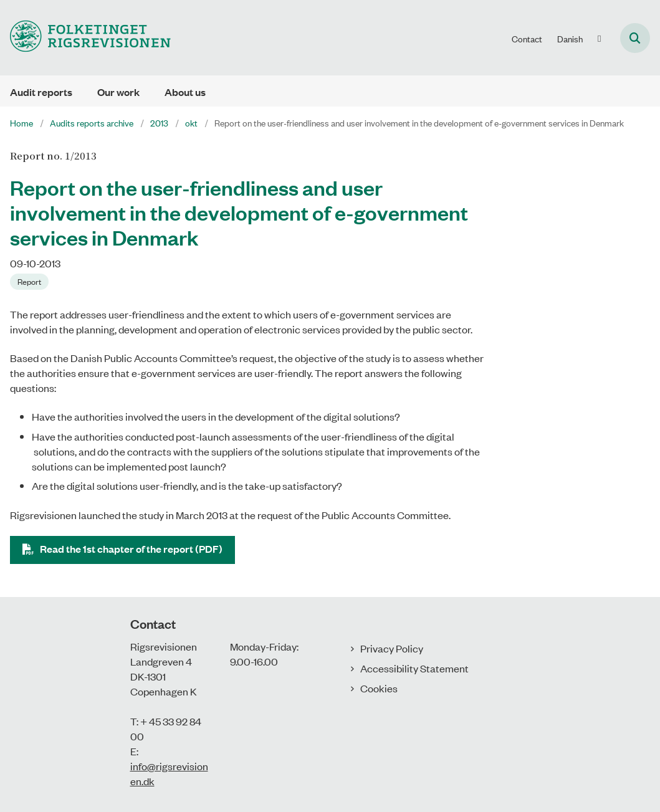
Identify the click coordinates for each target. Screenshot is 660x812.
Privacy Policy (392, 648)
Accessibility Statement (414, 668)
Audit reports (41, 92)
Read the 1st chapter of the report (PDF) (131, 549)
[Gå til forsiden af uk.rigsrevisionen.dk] (85, 38)
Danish (570, 39)
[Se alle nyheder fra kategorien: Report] (31, 280)
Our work (118, 92)
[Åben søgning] (635, 38)
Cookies (379, 688)
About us (185, 92)
